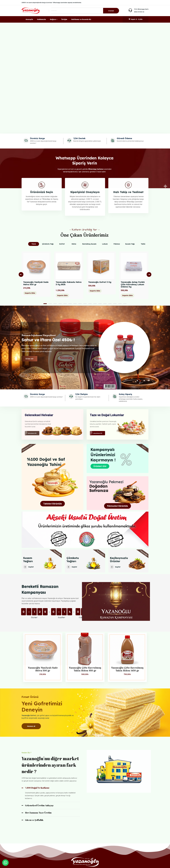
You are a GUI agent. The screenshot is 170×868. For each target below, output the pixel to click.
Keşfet (29, 569)
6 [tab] (70, 304)
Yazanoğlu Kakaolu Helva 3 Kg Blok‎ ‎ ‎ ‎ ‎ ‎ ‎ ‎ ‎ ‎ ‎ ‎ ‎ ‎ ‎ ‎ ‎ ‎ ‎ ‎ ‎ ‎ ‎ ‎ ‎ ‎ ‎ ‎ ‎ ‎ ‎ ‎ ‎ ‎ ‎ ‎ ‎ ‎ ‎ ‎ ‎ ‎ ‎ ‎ (69, 284)
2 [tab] (50, 304)
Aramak (111, 11)
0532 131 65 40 (139, 12)
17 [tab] (125, 304)
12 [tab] (100, 304)
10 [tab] (90, 304)
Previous (21, 274)
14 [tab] (110, 304)
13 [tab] (105, 304)
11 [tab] (95, 304)
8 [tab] (80, 304)
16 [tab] (120, 304)
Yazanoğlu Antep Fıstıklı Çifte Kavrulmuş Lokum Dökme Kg (133, 284)
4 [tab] (60, 304)
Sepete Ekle (30, 293)
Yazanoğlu (57, 555)
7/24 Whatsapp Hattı (141, 9)
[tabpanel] (36, 276)
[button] (5, 863)
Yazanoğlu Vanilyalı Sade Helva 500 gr (36, 283)
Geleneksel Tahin (27, 448)
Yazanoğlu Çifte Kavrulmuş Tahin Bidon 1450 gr (127, 669)
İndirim (144, 447)
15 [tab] (115, 304)
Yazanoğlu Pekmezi (106, 482)
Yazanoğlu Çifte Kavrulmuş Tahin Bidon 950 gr (85, 669)
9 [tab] (85, 304)
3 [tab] (55, 304)
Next (149, 274)
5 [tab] (65, 304)
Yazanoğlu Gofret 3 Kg (100, 282)
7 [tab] (75, 304)
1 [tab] (45, 304)
